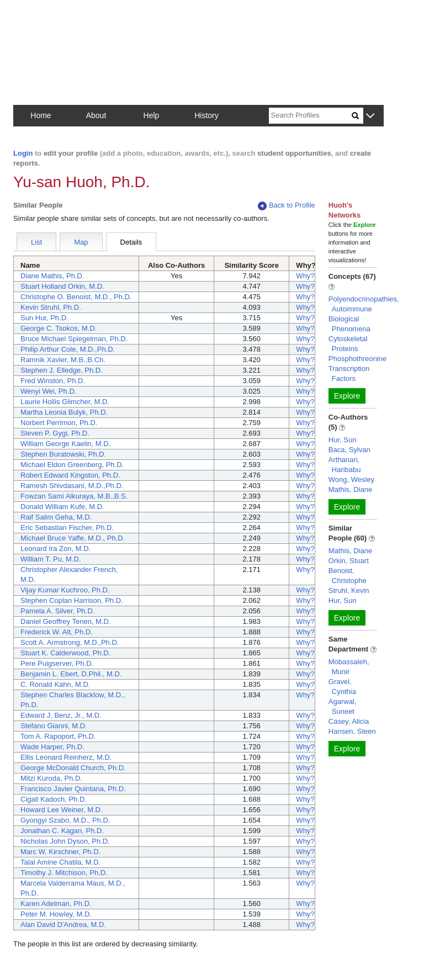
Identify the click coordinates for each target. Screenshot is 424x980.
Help (152, 115)
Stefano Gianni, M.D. (54, 726)
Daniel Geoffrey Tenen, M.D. (66, 621)
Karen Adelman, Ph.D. (56, 904)
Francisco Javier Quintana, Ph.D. (73, 789)
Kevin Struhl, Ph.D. (51, 307)
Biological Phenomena (349, 324)
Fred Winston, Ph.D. (53, 381)
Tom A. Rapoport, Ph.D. (58, 736)
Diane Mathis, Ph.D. (52, 276)
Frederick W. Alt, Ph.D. (57, 632)
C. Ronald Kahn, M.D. (55, 684)
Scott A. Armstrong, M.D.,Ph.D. (70, 642)
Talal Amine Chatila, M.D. (60, 862)
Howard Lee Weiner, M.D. (62, 810)
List (36, 242)
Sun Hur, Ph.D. (44, 318)
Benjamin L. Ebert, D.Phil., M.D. (71, 674)
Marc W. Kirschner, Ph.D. (60, 852)
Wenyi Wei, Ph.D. (48, 391)
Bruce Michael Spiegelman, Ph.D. (74, 339)
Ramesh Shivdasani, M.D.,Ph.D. (72, 486)
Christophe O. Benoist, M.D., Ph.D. (76, 297)
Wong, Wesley (351, 480)
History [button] (206, 115)
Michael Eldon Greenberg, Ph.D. (72, 465)
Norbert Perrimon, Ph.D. (59, 423)
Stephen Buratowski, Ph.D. (63, 454)
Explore (347, 396)
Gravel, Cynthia (342, 687)
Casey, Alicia (349, 721)
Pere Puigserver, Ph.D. (57, 663)
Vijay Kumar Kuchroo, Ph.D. (65, 590)
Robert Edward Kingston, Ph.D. (70, 475)
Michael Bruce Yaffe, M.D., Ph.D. (73, 538)
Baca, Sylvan (349, 450)
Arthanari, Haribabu (345, 465)
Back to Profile (287, 206)
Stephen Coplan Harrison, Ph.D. (72, 600)
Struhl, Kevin (349, 590)
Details (131, 242)
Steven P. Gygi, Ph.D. (55, 433)
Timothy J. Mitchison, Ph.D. (64, 873)
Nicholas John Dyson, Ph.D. (65, 841)
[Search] (310, 116)
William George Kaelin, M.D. (65, 444)
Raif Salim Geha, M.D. (56, 517)
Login (23, 153)
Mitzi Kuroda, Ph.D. (51, 778)
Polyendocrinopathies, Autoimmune (364, 304)
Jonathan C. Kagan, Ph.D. (62, 831)
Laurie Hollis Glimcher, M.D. (65, 402)
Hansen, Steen (352, 731)
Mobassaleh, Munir (349, 667)
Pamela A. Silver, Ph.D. (57, 611)
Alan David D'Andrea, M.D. (63, 925)
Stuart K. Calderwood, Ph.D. (65, 653)
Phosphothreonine (358, 359)
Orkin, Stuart (349, 561)
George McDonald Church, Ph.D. (73, 768)
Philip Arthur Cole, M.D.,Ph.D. (68, 349)
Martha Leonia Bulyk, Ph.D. (64, 412)
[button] (370, 116)
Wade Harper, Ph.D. (52, 747)
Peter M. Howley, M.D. (56, 914)
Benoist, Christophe (348, 576)
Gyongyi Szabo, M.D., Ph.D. (65, 820)
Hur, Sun (343, 440)
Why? (305, 276)
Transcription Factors (349, 374)
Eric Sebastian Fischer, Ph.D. (67, 528)
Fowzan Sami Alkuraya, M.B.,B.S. (74, 496)
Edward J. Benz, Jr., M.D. (61, 715)
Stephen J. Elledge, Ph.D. (62, 370)
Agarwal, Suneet (343, 706)
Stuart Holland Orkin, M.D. (62, 286)
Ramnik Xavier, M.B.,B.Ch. (63, 360)
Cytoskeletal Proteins (348, 344)
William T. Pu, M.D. (51, 559)
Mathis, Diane (350, 489)
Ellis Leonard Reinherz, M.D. (66, 757)
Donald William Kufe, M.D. (62, 507)
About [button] (96, 115)
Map (81, 242)
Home (41, 115)
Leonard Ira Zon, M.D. (55, 549)
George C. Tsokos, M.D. (59, 328)
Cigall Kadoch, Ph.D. (54, 799)
